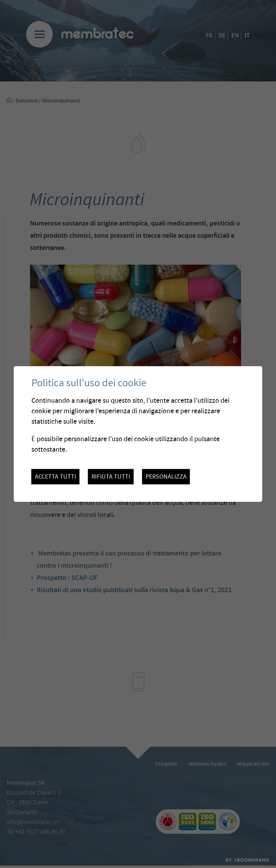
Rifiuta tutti (111, 477)
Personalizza (166, 477)
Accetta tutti (56, 477)
